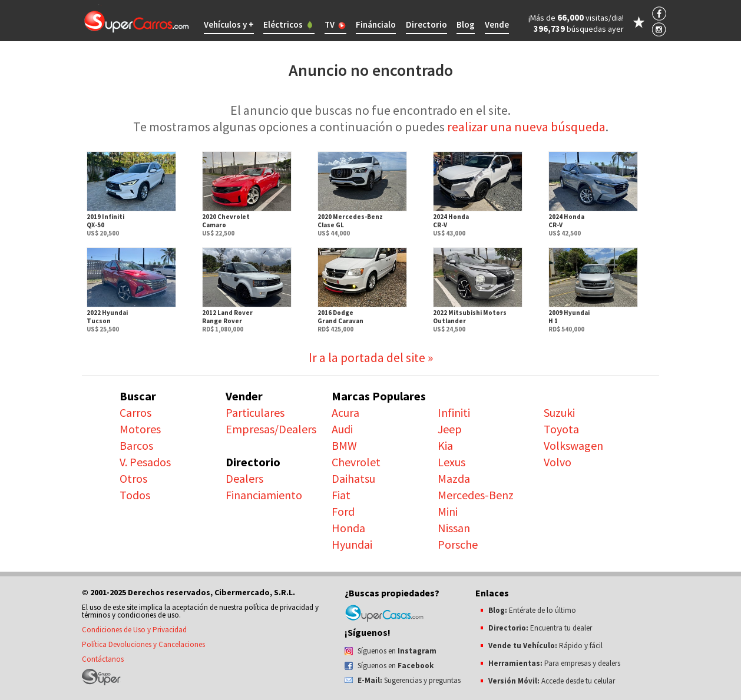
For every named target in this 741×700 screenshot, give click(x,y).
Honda (348, 528)
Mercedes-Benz (476, 495)
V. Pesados (145, 462)
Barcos (136, 445)
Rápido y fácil (545, 646)
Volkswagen (573, 445)
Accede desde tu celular (552, 681)
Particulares (255, 412)
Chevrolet (356, 462)
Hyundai (352, 544)
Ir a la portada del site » (371, 357)
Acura (345, 412)
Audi (342, 429)
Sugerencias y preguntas (409, 680)
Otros (133, 478)
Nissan (454, 528)
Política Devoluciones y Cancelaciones (143, 644)
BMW (344, 445)
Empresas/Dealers (271, 429)
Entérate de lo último (532, 610)
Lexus (451, 462)
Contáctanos (103, 659)
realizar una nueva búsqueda (526, 127)
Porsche (458, 544)
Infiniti (454, 412)
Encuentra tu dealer (540, 628)
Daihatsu (353, 478)
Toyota (561, 429)
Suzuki (559, 412)
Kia (445, 445)
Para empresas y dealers (554, 663)
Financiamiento (264, 495)
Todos (135, 495)
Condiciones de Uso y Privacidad (134, 630)
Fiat (341, 495)
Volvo (558, 462)
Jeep (450, 429)
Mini (448, 511)
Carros (135, 412)
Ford (343, 511)
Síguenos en (397, 651)
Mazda (454, 478)
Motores (140, 429)
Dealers (244, 478)
